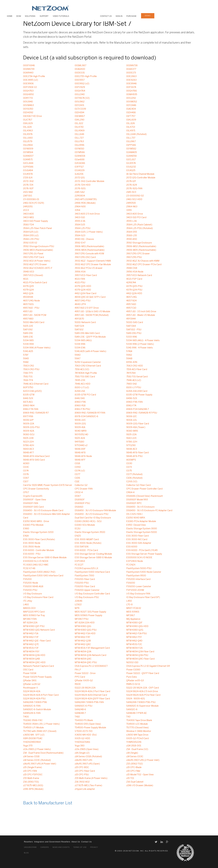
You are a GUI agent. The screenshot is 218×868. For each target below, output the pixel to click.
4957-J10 (28, 312)
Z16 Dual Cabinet (135, 782)
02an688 (80, 160)
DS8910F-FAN (31, 503)
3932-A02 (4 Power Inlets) (37, 261)
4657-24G (131, 297)
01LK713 (131, 127)
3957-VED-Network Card (139, 275)
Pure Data (131, 677)
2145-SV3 (131, 192)
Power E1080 (133, 670)
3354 (77, 210)
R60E (78, 684)
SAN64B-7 (80, 713)
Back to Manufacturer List (48, 803)
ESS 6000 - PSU (32, 554)
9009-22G (80, 424)
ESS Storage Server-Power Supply (144, 554)
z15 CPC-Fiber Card (85, 771)
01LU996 (80, 145)
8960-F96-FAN (134, 402)
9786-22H (132, 442)
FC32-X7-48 (29, 568)
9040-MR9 (81, 431)
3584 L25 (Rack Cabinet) (139, 225)
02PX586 (28, 167)
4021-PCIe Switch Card (35, 283)
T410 (77, 717)
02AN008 (80, 156)
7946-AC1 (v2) (134, 380)
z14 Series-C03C (135, 757)
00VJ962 (80, 102)
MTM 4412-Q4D (134, 641)
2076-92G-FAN (134, 189)
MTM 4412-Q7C (31, 644)
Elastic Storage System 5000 (142, 532)
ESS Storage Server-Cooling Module (93, 554)
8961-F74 (131, 406)
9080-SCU (29, 435)
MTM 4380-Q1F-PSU (34, 626)
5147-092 (28, 330)
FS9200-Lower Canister (139, 587)
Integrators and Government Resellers (52, 842)
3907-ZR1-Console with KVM (89, 254)
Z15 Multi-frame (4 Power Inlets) (91, 778)
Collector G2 (81, 485)
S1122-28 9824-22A (85, 688)
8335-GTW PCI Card (85, 395)
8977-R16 (28, 417)
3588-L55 (132, 236)
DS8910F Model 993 (137, 500)
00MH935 (132, 95)
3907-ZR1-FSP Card (33, 257)
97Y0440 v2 (81, 445)
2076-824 (132, 185)
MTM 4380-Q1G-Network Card (39, 630)
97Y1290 (131, 445)
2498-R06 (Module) (85, 203)
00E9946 (131, 84)
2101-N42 (28, 192)
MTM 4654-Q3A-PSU (137, 655)
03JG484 (28, 170)
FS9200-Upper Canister (87, 590)
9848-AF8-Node (83, 456)
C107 (26, 482)
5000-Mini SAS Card (34, 322)
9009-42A (29, 431)
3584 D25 (80, 225)
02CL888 (28, 163)
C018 (77, 464)
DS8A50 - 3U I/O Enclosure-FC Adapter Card (149, 511)
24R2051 (28, 207)
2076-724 (28, 185)
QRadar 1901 (30, 681)
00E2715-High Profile (86, 76)
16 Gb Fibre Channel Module (140, 174)
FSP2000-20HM (135, 590)
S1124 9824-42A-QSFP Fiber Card (92, 699)
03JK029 (80, 170)
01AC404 (131, 109)
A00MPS (131, 460)
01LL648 (79, 134)
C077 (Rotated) (134, 474)
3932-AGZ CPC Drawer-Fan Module (93, 265)
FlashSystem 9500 (136, 576)
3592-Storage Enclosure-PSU (39, 246)
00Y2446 (131, 105)
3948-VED (29, 272)
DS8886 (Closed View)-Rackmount (145, 496)
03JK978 (28, 174)
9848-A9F (80, 449)
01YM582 (131, 149)
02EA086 (80, 163)
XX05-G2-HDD (82, 739)
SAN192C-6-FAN (32, 706)
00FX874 (131, 87)
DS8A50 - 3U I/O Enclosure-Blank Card (43, 511)
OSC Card (28, 670)
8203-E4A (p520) (32, 391)
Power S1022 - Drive (85, 673)
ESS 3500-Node (32, 547)
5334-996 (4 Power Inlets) (37, 348)
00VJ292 (131, 98)
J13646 (79, 601)
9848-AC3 (132, 449)
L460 (26, 605)
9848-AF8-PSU (134, 456)
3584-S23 (80, 236)
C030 (129, 464)
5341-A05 (28, 351)
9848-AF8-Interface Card (36, 456)
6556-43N (132, 362)
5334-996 (80, 344)
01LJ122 (79, 123)
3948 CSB (132, 268)
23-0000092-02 (135, 196)
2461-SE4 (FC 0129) (34, 203)
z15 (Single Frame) (33, 767)
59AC (26, 362)
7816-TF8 (28, 380)
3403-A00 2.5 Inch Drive (87, 214)
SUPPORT (44, 16)
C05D (78, 467)
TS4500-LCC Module (137, 724)
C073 (129, 467)
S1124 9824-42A (32, 691)
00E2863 (131, 76)
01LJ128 (27, 127)
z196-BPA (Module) (33, 789)
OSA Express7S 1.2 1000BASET (91, 666)
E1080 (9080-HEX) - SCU (88, 521)
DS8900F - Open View (35, 500)
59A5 (26, 359)
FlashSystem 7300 (84, 576)
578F (26, 355)
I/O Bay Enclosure (32, 594)
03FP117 (79, 167)
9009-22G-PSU (31, 427)
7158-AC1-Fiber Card (137, 369)
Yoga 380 (80, 746)
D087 (78, 496)
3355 (129, 210)
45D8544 (28, 297)
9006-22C (80, 420)
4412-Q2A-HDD (134, 294)
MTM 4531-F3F (31, 648)
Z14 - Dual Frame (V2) (137, 749)
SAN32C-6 (132, 710)
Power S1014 (30, 673)
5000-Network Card (85, 322)
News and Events (61, 847)
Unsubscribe (30, 847)
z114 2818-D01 (134, 746)
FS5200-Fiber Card (85, 579)
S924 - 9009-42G (136, 699)
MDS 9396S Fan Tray (34, 615)
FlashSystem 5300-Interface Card (92, 572)
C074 (26, 471)
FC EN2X (131, 565)
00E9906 (28, 84)
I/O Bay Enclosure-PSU (87, 597)
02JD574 (131, 163)
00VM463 (28, 105)
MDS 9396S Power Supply (88, 615)
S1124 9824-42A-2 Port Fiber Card (92, 691)
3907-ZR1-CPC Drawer (138, 254)
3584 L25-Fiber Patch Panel (37, 228)
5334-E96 (80, 348)
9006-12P (28, 420)
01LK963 (28, 131)
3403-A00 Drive (135, 214)
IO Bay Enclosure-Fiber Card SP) (143, 597)
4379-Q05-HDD (83, 286)
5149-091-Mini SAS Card (87, 333)
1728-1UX (28, 178)
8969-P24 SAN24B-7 (138, 409)
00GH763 (28, 91)
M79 (77, 608)
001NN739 (29, 69)
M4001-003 (29, 608)
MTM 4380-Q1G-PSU (86, 630)
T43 (128, 717)
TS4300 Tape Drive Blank (139, 720)
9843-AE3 (28, 449)
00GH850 (28, 95)
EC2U (78, 529)
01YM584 (28, 152)
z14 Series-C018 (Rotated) (88, 757)
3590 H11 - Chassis (84, 239)
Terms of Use (80, 847)
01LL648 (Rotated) (136, 134)
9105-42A (80, 438)
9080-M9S (132, 431)
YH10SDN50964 (32, 742)
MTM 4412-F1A (31, 634)
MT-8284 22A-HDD (85, 623)
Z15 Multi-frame (31, 778)
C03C (26, 467)
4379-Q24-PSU (134, 290)
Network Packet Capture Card (38, 666)
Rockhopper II (30, 688)
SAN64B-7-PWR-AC (137, 713)
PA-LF (78, 670)
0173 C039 (80, 109)
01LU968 (28, 145)
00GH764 (80, 91)
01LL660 (28, 138)
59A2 (129, 355)
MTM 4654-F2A (134, 648)
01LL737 (131, 138)
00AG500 (80, 69)
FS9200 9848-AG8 (33, 587)
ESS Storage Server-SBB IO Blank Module (45, 558)
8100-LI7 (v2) (82, 388)
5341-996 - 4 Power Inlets (140, 348)
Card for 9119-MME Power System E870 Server (48, 485)
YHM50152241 (134, 742)
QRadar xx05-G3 (135, 681)
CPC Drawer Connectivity (36, 489)
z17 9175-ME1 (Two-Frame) (88, 786)
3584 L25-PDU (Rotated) (140, 228)
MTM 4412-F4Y (82, 637)
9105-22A (131, 435)
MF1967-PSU (82, 619)
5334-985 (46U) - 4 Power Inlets (143, 341)
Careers (45, 847)
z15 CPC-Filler (133, 771)
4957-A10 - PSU (31, 308)
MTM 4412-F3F (31, 637)
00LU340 (80, 95)
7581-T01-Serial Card (137, 377)
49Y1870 (79, 319)
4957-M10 (28, 319)
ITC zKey (28, 601)
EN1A (26, 536)
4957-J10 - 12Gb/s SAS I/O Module (92, 312)
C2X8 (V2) (132, 482)
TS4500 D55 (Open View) (88, 724)
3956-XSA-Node (135, 272)
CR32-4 (79, 492)
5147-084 (131, 326)
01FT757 (131, 116)
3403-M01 (28, 218)
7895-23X (80, 380)
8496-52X (132, 398)
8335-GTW (29, 395)
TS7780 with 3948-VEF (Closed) (40, 731)
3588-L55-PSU (31, 239)
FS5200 (27, 579)
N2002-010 (132, 663)
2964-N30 (80, 207)
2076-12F (131, 181)
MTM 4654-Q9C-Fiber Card (140, 659)
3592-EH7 (80, 243)
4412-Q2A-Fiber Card (85, 294)
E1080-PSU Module (33, 525)
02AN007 (28, 156)
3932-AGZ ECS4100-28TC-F (38, 268)
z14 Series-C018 (31, 757)
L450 (129, 601)
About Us (76, 842)
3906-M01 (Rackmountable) (89, 246)
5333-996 (132, 337)
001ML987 (80, 66)
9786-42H (29, 445)
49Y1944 (131, 319)
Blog (26, 853)
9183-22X (131, 438)
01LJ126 (131, 123)
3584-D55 (132, 232)
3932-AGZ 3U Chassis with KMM (143, 261)
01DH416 (131, 113)
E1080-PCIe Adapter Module (141, 521)
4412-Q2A (28, 294)
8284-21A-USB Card (137, 391)
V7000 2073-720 (84, 731)
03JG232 (131, 167)
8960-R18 (80, 406)
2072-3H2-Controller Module (89, 181)
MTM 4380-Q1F (134, 623)
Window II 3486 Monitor (139, 731)
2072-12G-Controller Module (141, 178)
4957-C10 (131, 308)
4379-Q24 (28, 290)
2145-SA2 (80, 192)
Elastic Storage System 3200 (38, 532)
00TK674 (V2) (82, 98)
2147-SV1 (28, 196)
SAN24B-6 (80, 710)
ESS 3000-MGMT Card (87, 540)
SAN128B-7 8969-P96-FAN (89, 702)
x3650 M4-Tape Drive (137, 735)
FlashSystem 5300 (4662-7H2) (39, 572)
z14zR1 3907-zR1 (83, 760)
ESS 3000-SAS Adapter (139, 543)
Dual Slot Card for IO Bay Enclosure (93, 518)
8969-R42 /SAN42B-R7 (36, 413)
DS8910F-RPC (134, 503)
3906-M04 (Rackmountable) (90, 250)
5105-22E (28, 326)
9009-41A (80, 427)
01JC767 (28, 120)
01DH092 (28, 113)
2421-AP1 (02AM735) (86, 199)
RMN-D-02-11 (133, 684)
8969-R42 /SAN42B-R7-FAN (90, 413)
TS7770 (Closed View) (138, 728)
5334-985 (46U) (83, 341)
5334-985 (28, 341)
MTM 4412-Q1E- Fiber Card (37, 641)
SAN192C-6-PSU (84, 706)
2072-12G (80, 178)
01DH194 (79, 113)
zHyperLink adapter (85, 789)
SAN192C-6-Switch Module (37, 710)
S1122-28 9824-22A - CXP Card (142, 688)
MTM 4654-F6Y (31, 652)
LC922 (78, 605)
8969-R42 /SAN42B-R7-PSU (142, 413)
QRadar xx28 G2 (32, 684)
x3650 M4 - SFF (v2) (34, 735)
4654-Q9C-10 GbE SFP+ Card (90, 297)
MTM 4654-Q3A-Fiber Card (140, 652)
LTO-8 (129, 605)
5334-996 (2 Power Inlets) (140, 344)
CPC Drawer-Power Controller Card (144, 489)
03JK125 (131, 170)
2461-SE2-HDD (134, 199)
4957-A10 (131, 304)
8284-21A (80, 391)
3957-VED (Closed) (33, 275)
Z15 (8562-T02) (135, 764)
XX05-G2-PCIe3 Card (137, 739)
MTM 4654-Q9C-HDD (34, 663)
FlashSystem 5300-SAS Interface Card (43, 576)
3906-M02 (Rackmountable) (141, 246)
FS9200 (131, 583)
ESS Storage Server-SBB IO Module (93, 558)
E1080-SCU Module (85, 525)
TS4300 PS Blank (84, 720)
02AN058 (131, 156)
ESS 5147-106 (82, 547)
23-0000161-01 (31, 199)
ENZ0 (78, 536)
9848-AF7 (28, 453)
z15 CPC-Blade (134, 767)
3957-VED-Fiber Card (86, 275)
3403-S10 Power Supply (36, 221)
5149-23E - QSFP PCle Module (90, 337)
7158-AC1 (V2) (82, 369)
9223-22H (28, 442)
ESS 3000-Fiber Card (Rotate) (39, 540)
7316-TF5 (28, 373)
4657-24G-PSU (83, 301)
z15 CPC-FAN (30, 771)
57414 (129, 351)
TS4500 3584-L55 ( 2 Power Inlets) (41, 724)
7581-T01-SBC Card (85, 377)
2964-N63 (132, 207)
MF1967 (130, 615)
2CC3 (26, 210)
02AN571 (28, 160)
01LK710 (79, 127)
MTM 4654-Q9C (83, 659)
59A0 (78, 355)
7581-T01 (28, 377)
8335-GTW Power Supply (139, 395)
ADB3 (26, 464)
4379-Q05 (28, 286)
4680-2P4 (80, 304)
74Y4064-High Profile (86, 373)
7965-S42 (132, 384)
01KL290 (80, 120)
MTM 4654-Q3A (83, 652)
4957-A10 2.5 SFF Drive (87, 308)
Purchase (131, 16)
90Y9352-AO (81, 435)
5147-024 (79, 326)
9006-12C (131, 417)
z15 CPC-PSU (82, 775)
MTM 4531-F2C (134, 644)
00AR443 (28, 73)
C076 (26, 474)
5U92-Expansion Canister (88, 362)
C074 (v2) (80, 471)
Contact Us (106, 16)
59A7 (77, 359)
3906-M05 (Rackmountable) (141, 250)
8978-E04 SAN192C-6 (86, 417)
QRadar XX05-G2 (84, 681)
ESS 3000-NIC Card (137, 540)
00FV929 (80, 87)
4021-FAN (80, 279)
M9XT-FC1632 (134, 608)
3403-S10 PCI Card (136, 218)
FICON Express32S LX (86, 568)
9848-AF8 (80, 453)
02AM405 (132, 152)
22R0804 (80, 196)
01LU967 (131, 142)
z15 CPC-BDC (82, 767)
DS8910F (80, 500)
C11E (77, 482)
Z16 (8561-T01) (31, 782)
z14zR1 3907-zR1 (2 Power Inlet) (143, 760)
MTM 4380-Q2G (135, 630)
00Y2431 (79, 105)
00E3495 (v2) (31, 80)
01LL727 (79, 138)
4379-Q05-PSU (134, 286)
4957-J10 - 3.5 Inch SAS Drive (141, 312)
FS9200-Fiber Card (85, 587)
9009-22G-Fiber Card (138, 424)
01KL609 (131, 120)
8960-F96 (80, 402)
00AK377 (131, 69)
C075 (129, 471)
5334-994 (28, 344)
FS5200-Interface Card (138, 579)
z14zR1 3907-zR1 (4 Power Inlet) (40, 764)
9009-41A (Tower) (136, 427)
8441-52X (28, 398)
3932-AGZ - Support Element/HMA (93, 261)
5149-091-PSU (134, 333)
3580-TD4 (28, 225)
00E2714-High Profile (34, 76)
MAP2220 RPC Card (34, 612)
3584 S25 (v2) (31, 232)
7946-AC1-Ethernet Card (36, 384)
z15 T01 (130, 778)
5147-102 (79, 330)
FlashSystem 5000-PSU (139, 568)
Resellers (28, 842)
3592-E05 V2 (30, 243)
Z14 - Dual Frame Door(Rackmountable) (43, 753)
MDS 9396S (133, 612)
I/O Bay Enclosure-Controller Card (92, 594)
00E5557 (80, 80)
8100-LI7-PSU (134, 388)
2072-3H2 (28, 181)
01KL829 (28, 123)
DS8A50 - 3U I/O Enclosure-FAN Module (95, 511)
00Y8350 (28, 109)
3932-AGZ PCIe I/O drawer (89, 268)
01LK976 (28, 134)
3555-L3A (131, 221)
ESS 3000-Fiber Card (137, 536)
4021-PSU (80, 283)
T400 (26, 717)
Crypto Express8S (33, 496)
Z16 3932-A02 (82, 782)
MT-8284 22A (30, 623)
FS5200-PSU (82, 583)
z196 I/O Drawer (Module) (140, 786)
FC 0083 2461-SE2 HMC (36, 565)
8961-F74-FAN (31, 409)
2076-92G (80, 189)
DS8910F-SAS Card (33, 507)
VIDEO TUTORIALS (61, 16)
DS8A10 (79, 507)
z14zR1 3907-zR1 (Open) (87, 764)
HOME (10, 16)
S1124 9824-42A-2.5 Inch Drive (142, 691)
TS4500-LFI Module (33, 728)
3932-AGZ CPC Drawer (35, 265)
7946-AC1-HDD (83, 384)
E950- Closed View (136, 525)
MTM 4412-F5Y (134, 637)
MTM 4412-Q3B (83, 641)
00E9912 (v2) (82, 84)
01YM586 (80, 152)
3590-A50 (132, 239)
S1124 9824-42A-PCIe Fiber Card (143, 695)
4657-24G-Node (31, 301)
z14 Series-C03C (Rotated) (37, 760)
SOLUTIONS (30, 16)
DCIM (19, 16)
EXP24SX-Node (135, 561)
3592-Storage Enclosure (139, 243)
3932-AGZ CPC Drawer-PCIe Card (144, 265)
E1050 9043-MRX (136, 518)
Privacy (94, 847)
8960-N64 (29, 406)
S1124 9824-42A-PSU (34, 699)
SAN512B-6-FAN (32, 713)
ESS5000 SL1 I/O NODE (36, 561)
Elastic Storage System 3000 (142, 529)
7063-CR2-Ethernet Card (88, 366)
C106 (77, 478)
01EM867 (80, 116)
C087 (26, 478)
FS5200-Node (31, 583)
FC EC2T (79, 565)
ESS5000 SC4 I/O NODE (139, 558)
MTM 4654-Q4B (31, 659)
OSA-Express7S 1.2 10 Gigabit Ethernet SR (148, 666)
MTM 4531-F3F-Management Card (92, 648)
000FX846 (29, 66)
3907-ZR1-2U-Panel (33, 254)
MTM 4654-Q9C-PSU (86, 663)
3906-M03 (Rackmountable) (38, 250)
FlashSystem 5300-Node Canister (144, 572)
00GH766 (132, 91)
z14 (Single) (132, 753)
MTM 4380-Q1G (83, 626)
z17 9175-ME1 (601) (33, 786)
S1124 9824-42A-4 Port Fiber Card (41, 695)
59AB (129, 359)
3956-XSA (80, 272)
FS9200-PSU (30, 590)
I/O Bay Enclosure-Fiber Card (38, 597)
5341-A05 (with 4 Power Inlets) (90, 351)
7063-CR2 (29, 366)
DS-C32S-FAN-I (134, 514)
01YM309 (28, 149)
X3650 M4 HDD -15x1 (86, 735)
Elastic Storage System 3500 (90, 532)
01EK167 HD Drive (32, 116)
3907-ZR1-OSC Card (85, 257)
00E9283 (131, 80)
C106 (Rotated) (134, 478)
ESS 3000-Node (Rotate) (88, 543)
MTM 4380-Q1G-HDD (137, 626)
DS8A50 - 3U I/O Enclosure (140, 507)
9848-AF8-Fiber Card (137, 453)
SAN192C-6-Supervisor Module (142, 706)
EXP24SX (80, 561)
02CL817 (131, 160)
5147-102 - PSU (134, 330)
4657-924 (131, 301)
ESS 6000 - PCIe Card (86, 550)
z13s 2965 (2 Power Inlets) (37, 749)
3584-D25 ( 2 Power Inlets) (89, 232)
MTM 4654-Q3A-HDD (34, 655)
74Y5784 (131, 373)
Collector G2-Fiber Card (138, 485)
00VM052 (132, 102)
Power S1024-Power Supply (37, 677)
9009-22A (29, 424)
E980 (26, 529)
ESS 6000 (132, 547)
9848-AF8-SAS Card (34, 460)
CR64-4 (130, 492)
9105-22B (28, 438)
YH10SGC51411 (82, 742)
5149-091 (28, 333)
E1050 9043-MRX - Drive (36, 521)
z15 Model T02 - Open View (140, 775)
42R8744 (131, 283)
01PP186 (131, 145)
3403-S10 (80, 218)
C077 (77, 474)
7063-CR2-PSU (31, 369)
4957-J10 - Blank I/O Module (141, 315)
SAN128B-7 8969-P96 (35, 702)
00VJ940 (28, 102)
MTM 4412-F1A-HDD (85, 634)
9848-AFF (80, 460)
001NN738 (132, 66)
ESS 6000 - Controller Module (39, 550)
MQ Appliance (133, 619)
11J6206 (79, 174)
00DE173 (131, 73)
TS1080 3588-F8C (33, 720)
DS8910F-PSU (82, 503)
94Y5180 (79, 442)
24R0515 (131, 203)
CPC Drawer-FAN (84, 489)
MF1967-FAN (30, 619)
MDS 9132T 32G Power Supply (90, 612)
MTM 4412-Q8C (83, 644)
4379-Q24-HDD (83, 290)
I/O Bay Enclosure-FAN (138, 594)
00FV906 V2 (30, 87)
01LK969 (80, 131)
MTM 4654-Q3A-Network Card (90, 655)
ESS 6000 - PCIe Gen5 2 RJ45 (142, 550)
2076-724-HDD (83, 185)
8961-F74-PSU (82, 409)
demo (148, 16)
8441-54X (80, 398)
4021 (26, 279)
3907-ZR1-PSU (134, 257)
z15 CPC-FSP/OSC (33, 775)
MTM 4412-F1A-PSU (137, 634)
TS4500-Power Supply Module (90, 728)
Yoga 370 (28, 746)
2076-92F (28, 189)
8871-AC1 (28, 402)
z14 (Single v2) (82, 753)
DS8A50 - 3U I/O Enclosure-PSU (91, 514)
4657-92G (28, 304)
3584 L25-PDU (83, 228)
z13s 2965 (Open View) (87, 749)
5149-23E (28, 337)
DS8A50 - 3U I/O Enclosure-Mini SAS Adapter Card (47, 516)
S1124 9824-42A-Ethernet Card (91, 695)
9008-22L (132, 420)
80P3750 (28, 388)
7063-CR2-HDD (135, 366)
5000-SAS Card (135, 322)
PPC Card (80, 677)
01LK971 (131, 131)
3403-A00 (28, 214)
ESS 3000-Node (32, 543)
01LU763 (79, 142)
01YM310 (79, 149)
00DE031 (80, 73)
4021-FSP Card (134, 279)
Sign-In (119, 16)
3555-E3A (80, 221)
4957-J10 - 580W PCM (35, 315)
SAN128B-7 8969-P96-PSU (141, 702)
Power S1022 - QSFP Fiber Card (143, 673)
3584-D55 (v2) (31, 236)
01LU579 (28, 142)
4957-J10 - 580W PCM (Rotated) (92, 315)
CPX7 (26, 492)
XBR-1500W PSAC (33, 739)
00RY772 (28, 98)
